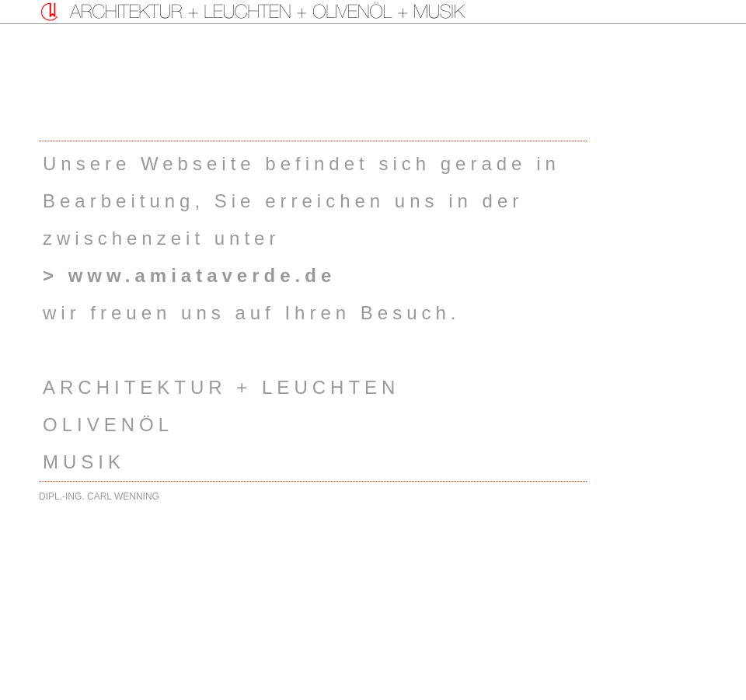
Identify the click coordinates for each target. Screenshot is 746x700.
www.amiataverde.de (202, 275)
